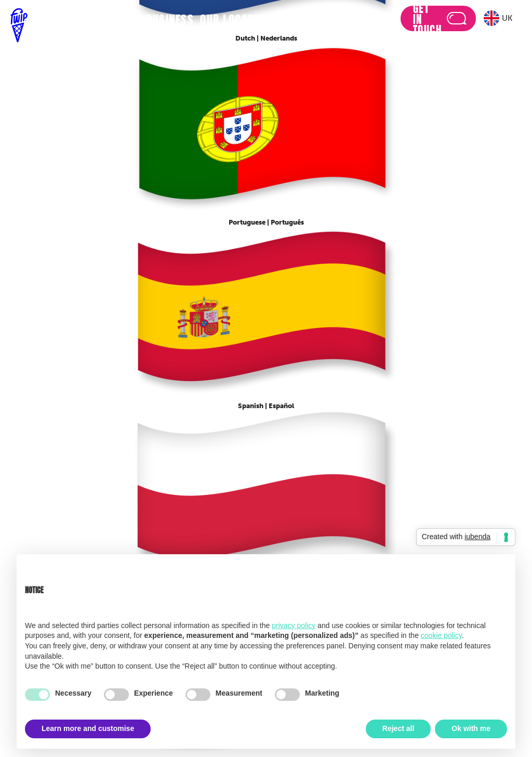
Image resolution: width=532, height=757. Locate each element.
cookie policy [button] (441, 635)
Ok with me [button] (471, 728)
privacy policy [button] (294, 625)
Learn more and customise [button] (88, 728)
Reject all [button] (398, 728)
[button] (499, 18)
